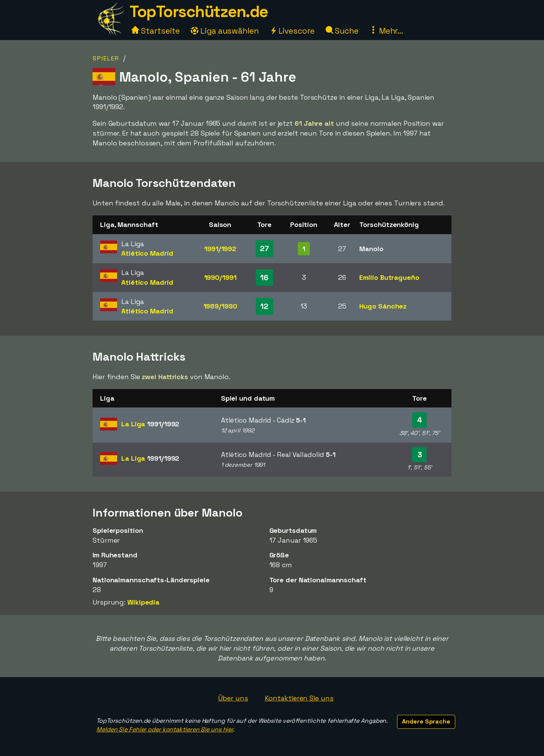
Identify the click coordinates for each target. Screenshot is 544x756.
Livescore (292, 31)
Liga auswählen (225, 31)
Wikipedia (143, 602)
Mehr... (386, 31)
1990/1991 (220, 277)
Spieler (106, 58)
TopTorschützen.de (199, 12)
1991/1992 (220, 249)
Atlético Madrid (147, 253)
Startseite (156, 31)
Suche (342, 31)
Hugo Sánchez (383, 306)
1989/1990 (220, 306)
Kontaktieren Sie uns (299, 698)
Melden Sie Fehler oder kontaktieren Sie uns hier (165, 729)
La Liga (150, 424)
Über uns (233, 698)
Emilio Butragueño (389, 277)
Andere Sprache (426, 721)
